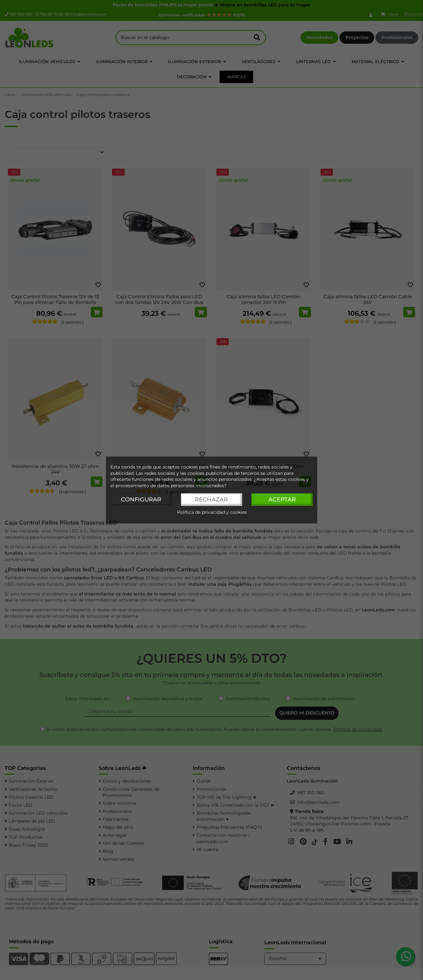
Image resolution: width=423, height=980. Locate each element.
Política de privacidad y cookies (212, 513)
